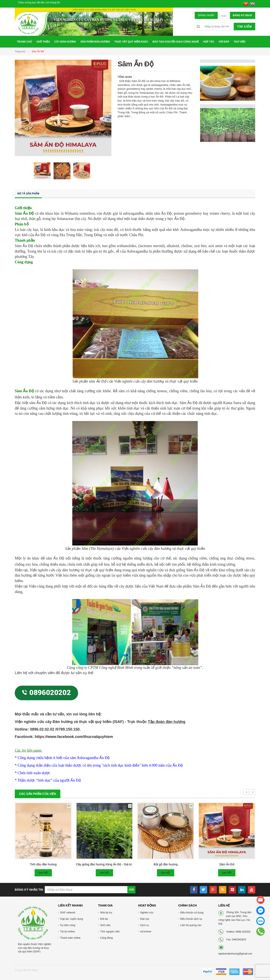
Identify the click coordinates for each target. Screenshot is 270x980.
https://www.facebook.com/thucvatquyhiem (74, 737)
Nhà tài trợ (106, 913)
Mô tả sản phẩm (28, 194)
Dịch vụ (145, 925)
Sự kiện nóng (68, 925)
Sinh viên (105, 925)
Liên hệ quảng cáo (191, 925)
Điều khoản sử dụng (192, 913)
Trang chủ (20, 51)
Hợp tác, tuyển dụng (72, 919)
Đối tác (104, 919)
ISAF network (68, 913)
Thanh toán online (70, 938)
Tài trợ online (67, 932)
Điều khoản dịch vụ (191, 919)
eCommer (146, 932)
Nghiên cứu (147, 913)
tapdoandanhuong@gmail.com (236, 954)
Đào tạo (145, 919)
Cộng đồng (106, 938)
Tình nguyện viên (110, 932)
